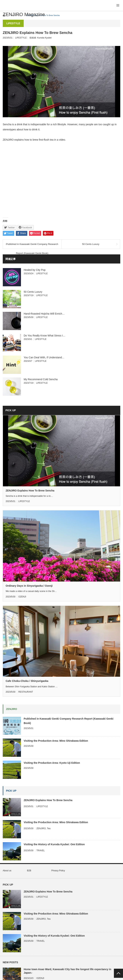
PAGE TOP (118, 973)
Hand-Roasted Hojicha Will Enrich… (44, 314)
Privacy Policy (58, 871)
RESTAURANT (26, 692)
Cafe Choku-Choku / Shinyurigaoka (27, 681)
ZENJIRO (41, 828)
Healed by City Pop (35, 270)
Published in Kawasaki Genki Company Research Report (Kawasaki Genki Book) (32, 246)
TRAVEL (41, 851)
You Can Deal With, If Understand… (44, 357)
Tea (49, 828)
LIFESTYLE (21, 38)
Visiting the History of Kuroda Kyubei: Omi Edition (54, 844)
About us (7, 871)
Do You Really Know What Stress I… (45, 336)
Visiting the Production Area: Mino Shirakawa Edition (56, 741)
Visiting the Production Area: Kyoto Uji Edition (52, 763)
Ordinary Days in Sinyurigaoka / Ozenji (29, 586)
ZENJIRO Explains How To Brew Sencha (30, 491)
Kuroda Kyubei (44, 38)
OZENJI (22, 597)
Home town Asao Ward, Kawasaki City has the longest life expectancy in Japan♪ (68, 971)
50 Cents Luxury (91, 244)
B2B (29, 871)
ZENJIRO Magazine (24, 14)
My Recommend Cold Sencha (41, 379)
